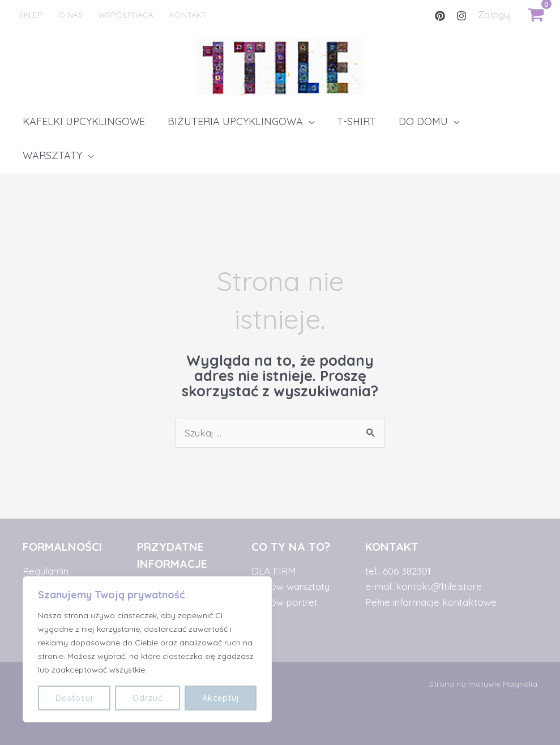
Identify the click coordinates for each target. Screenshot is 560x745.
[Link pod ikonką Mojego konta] (495, 14)
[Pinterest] (440, 16)
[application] (309, 121)
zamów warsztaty (290, 586)
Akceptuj (221, 698)
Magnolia (520, 684)
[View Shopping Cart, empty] (536, 15)
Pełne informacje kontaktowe (431, 602)
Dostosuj (74, 698)
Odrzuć (148, 698)
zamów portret (285, 602)
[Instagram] (461, 16)
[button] (241, 122)
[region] (147, 649)
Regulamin (46, 571)
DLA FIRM (274, 571)
